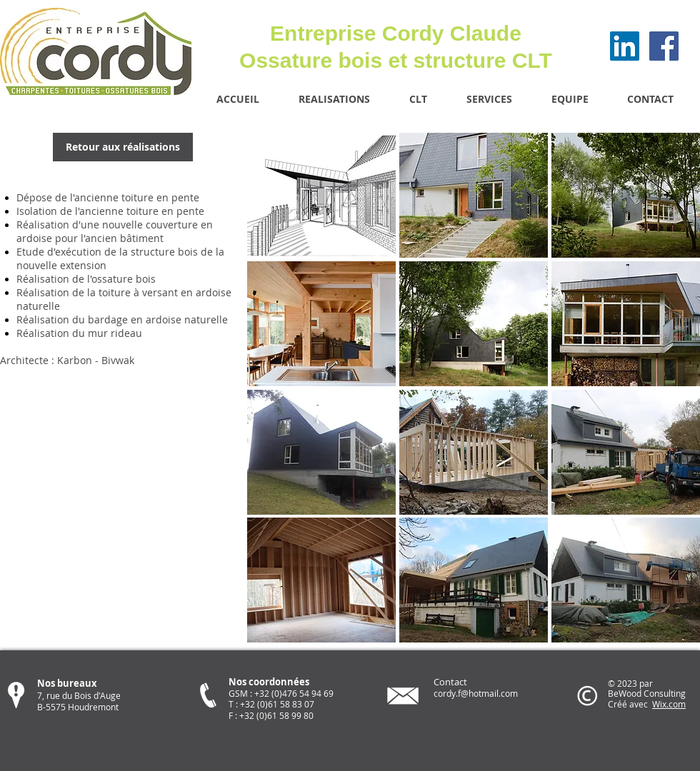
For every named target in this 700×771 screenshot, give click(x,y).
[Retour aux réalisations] (123, 147)
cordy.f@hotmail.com (476, 693)
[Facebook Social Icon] (664, 46)
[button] (321, 195)
